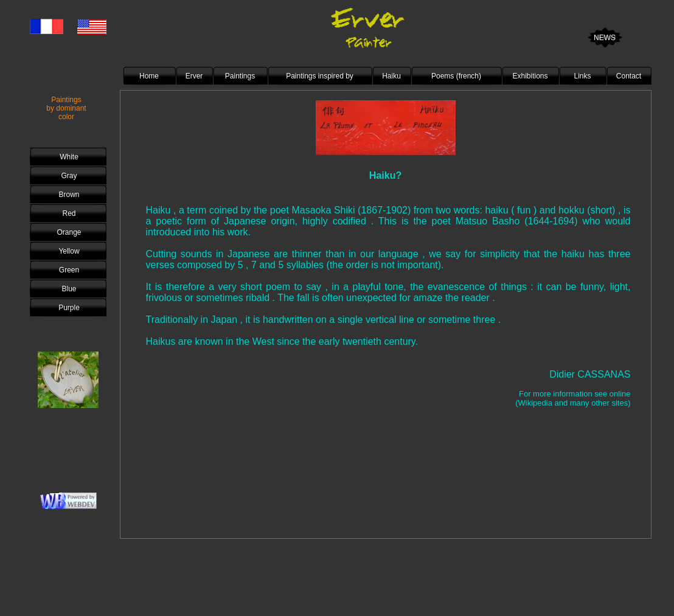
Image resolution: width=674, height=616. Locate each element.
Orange (69, 232)
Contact (629, 76)
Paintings (240, 76)
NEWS (605, 38)
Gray (69, 176)
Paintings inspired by (320, 76)
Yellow (69, 251)
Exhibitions (530, 76)
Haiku (391, 76)
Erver (194, 76)
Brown (69, 195)
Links (582, 76)
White (69, 157)
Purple (69, 308)
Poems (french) (456, 76)
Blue (69, 289)
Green (69, 270)
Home (149, 76)
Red (69, 213)
